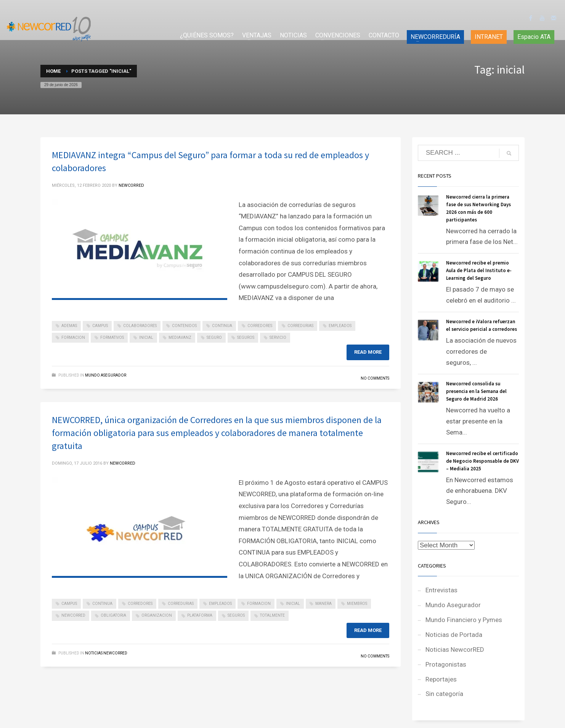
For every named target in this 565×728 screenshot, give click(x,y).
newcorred (73, 615)
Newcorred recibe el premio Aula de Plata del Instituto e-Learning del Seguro (479, 270)
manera (323, 604)
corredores (260, 326)
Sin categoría (444, 694)
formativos (112, 338)
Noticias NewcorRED (106, 653)
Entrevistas (441, 590)
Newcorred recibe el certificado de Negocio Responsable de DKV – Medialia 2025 (482, 461)
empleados (340, 326)
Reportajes (441, 679)
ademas (69, 326)
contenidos (184, 326)
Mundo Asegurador (106, 375)
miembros (357, 604)
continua (222, 326)
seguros (246, 338)
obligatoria (113, 615)
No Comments (375, 378)
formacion (73, 338)
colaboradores (140, 326)
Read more (368, 352)
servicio (278, 338)
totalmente (272, 615)
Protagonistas (446, 664)
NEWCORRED (131, 185)
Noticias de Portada (454, 635)
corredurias (300, 326)
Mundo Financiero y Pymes (464, 620)
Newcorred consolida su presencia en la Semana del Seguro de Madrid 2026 (476, 391)
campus (100, 326)
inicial (146, 338)
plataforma (200, 615)
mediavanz (180, 338)
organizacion (157, 615)
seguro (214, 338)
